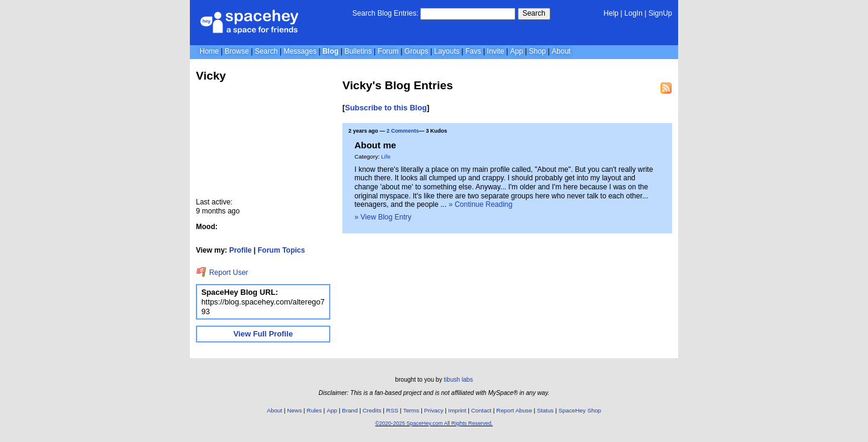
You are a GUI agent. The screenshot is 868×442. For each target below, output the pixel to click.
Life (385, 156)
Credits (372, 410)
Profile (240, 250)
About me (375, 145)
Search (534, 13)
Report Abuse (514, 410)
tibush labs (458, 380)
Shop (537, 51)
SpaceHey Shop (580, 410)
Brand (350, 410)
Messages (300, 51)
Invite (496, 51)
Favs (473, 51)
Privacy (433, 410)
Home (209, 51)
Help (611, 13)
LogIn (634, 13)
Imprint (458, 410)
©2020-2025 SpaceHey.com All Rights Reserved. (434, 423)
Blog (331, 51)
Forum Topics (281, 250)
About (561, 51)
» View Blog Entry (383, 217)
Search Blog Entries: (385, 13)
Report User (222, 273)
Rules (314, 410)
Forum (388, 51)
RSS (392, 410)
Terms (411, 410)
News (294, 410)
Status (546, 410)
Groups (416, 51)
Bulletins (358, 51)
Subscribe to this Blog (386, 108)
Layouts (447, 51)
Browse (237, 51)
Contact (482, 410)
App (516, 51)
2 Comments (403, 131)
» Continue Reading (480, 204)
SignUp (660, 13)
